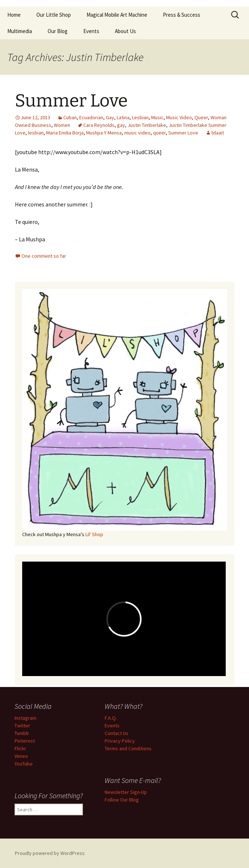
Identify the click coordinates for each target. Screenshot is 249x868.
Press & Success (182, 15)
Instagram (25, 718)
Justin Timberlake (147, 125)
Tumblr (22, 733)
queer (159, 133)
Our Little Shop (54, 15)
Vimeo (21, 756)
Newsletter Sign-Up (126, 792)
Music (157, 117)
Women (62, 125)
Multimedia (20, 31)
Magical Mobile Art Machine (117, 15)
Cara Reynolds (99, 125)
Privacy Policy (120, 741)
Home (14, 15)
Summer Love (71, 101)
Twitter (22, 726)
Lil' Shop (94, 534)
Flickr (20, 748)
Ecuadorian (91, 117)
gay (121, 125)
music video (137, 133)
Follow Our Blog (122, 800)
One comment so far (44, 256)
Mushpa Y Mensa (104, 133)
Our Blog (58, 31)
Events (91, 31)
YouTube (24, 764)
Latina (123, 117)
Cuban (70, 117)
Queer (201, 117)
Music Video (179, 117)
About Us (125, 31)
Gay (110, 117)
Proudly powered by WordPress (50, 853)
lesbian (36, 133)
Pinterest (25, 741)
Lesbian (140, 117)
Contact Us (117, 733)
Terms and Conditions (128, 748)
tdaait (218, 133)
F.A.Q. (111, 718)
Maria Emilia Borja (65, 133)
